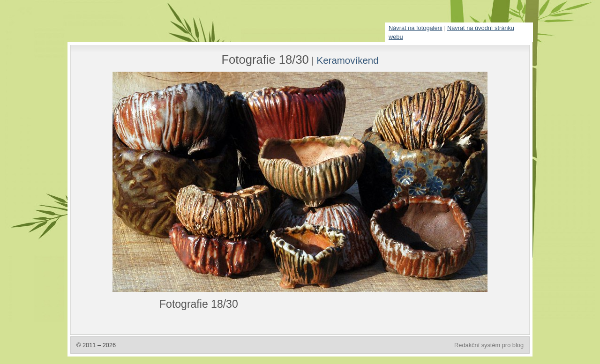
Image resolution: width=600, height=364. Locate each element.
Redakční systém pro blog (489, 345)
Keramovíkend (348, 60)
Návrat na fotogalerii (416, 28)
